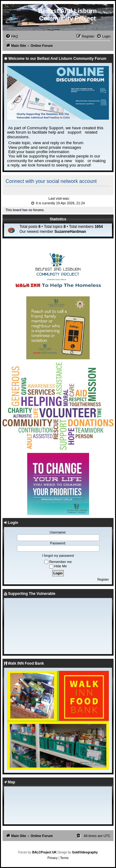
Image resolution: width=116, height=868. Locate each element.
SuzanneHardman (70, 232)
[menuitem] (12, 36)
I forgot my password (58, 556)
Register (103, 580)
